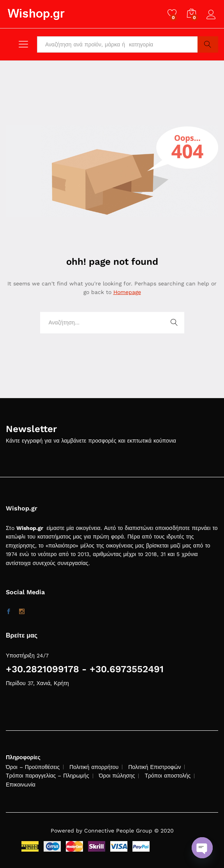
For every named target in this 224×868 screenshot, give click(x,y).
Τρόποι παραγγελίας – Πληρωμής (48, 776)
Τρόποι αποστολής (168, 776)
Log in (212, 15)
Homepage (127, 292)
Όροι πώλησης (117, 776)
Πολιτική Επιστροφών (154, 767)
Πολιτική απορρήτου (94, 767)
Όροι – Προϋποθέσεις (33, 767)
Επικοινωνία (21, 785)
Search (208, 44)
